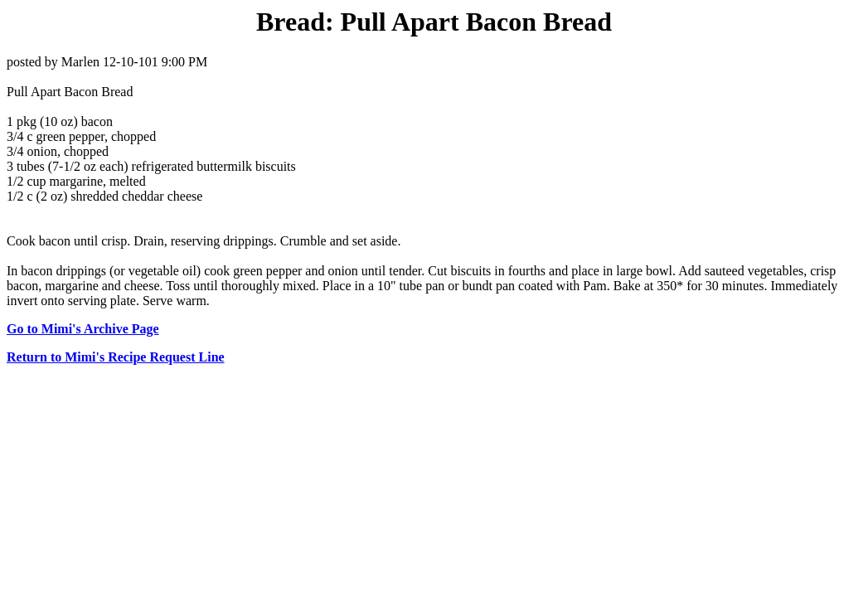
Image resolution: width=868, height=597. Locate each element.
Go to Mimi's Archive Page (83, 329)
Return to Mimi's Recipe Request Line (116, 357)
